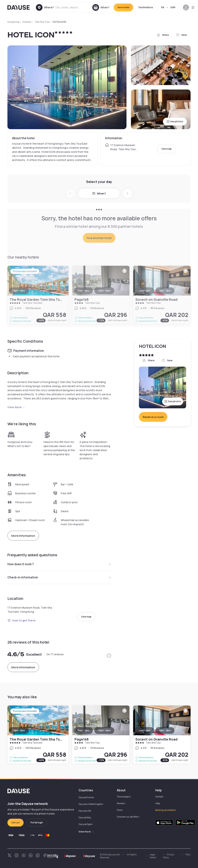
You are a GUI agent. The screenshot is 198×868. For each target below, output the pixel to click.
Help (158, 803)
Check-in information (59, 577)
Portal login (37, 822)
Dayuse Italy (85, 817)
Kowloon (27, 22)
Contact (159, 797)
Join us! (16, 822)
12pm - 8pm (19, 730)
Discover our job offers (128, 817)
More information (23, 536)
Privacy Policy (169, 856)
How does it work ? (59, 564)
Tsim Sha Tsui (42, 22)
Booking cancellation (166, 810)
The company (124, 797)
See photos (175, 121)
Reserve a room (153, 417)
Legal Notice (153, 856)
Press (120, 810)
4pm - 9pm (165, 730)
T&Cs (188, 855)
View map (167, 149)
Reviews (121, 803)
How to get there (22, 620)
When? (99, 193)
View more (16, 407)
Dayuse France (86, 797)
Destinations (146, 7)
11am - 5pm (83, 730)
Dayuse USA (85, 811)
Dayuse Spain (86, 824)
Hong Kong (13, 22)
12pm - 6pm (104, 730)
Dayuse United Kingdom (91, 804)
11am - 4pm (144, 730)
